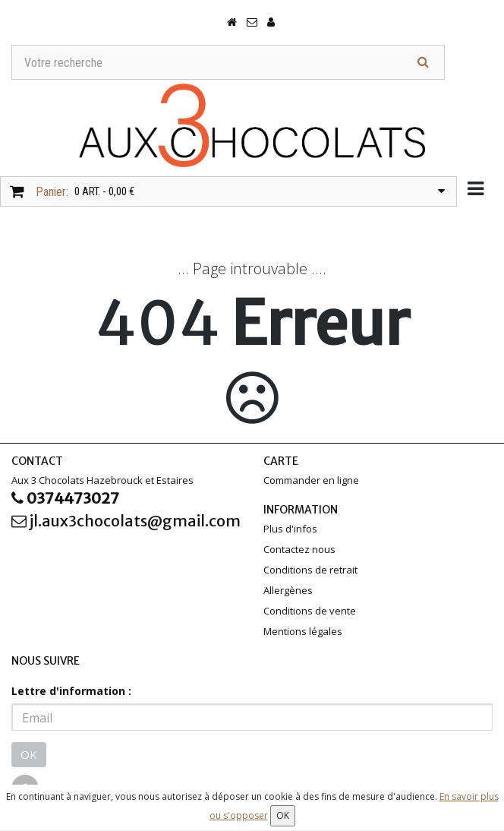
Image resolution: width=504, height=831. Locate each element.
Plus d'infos (290, 529)
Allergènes (288, 590)
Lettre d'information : (71, 691)
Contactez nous (299, 549)
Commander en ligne (311, 480)
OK (29, 754)
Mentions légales (303, 631)
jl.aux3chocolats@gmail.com (126, 521)
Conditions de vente (310, 611)
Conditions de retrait (310, 570)
